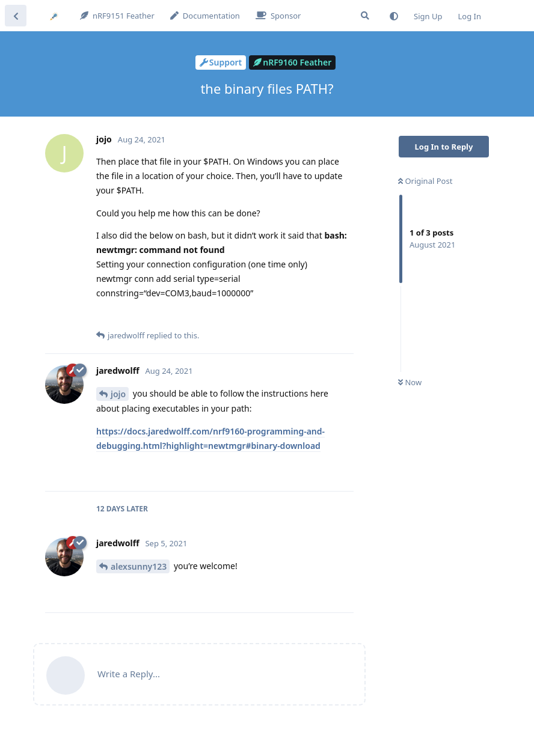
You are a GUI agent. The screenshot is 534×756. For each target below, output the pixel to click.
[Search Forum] (365, 16)
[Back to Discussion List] (16, 16)
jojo (118, 394)
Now (410, 382)
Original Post (425, 181)
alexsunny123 (139, 566)
